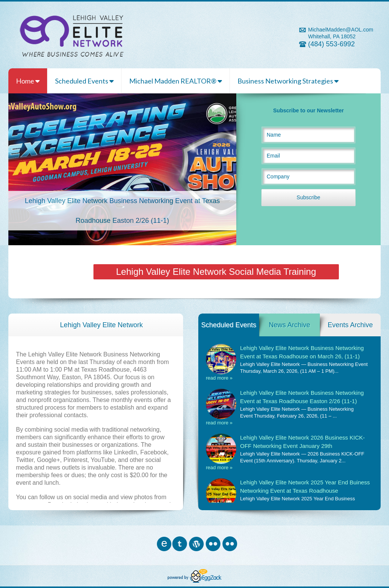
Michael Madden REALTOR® (176, 81)
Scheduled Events (84, 81)
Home (28, 81)
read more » (219, 378)
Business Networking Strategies (288, 81)
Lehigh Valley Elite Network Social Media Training (216, 272)
